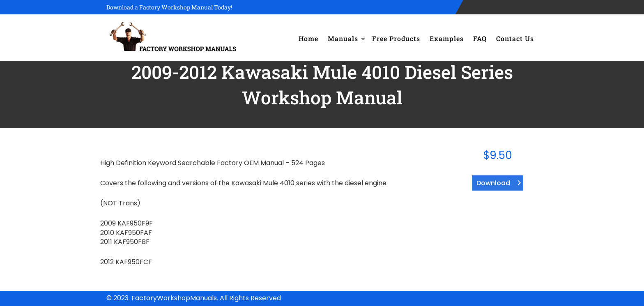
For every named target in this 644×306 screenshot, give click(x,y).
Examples (447, 38)
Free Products (396, 38)
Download (493, 183)
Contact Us (515, 38)
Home (308, 38)
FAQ (480, 38)
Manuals (343, 38)
